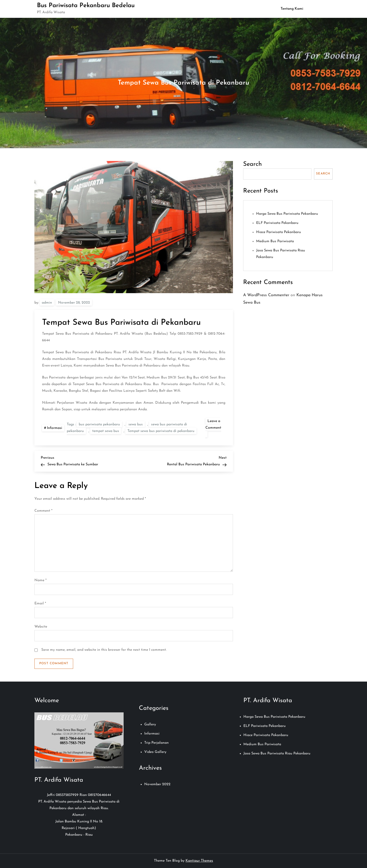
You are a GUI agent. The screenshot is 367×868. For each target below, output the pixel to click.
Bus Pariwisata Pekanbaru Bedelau (86, 6)
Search (252, 164)
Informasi (55, 428)
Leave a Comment (213, 428)
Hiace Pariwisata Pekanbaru (279, 232)
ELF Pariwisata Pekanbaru (277, 223)
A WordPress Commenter (266, 295)
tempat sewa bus (106, 431)
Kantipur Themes (199, 861)
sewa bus (136, 424)
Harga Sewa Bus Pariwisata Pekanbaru (287, 214)
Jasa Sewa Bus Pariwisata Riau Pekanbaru (277, 754)
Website (41, 627)
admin (47, 303)
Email (40, 603)
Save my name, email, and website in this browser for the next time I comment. (104, 650)
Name (41, 580)
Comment (43, 511)
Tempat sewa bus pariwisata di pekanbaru (161, 431)
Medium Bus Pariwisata (275, 241)
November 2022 (157, 784)
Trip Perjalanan (156, 743)
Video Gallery (155, 752)
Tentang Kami (292, 9)
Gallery (150, 724)
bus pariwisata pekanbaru (99, 424)
